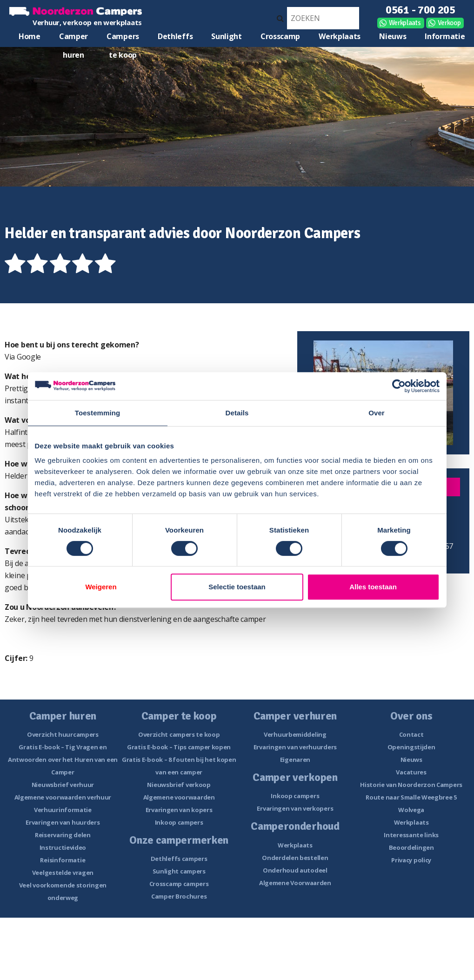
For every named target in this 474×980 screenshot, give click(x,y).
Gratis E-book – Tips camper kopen (179, 747)
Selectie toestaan (237, 587)
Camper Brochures (179, 896)
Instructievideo (63, 847)
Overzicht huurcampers (63, 734)
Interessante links (411, 835)
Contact (411, 734)
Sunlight (227, 36)
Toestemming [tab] (98, 413)
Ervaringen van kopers (179, 810)
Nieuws (393, 36)
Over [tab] (377, 413)
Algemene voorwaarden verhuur (63, 797)
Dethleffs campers (179, 859)
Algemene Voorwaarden (295, 883)
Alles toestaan (373, 587)
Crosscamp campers (179, 884)
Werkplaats (405, 23)
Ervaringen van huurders (63, 822)
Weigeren (101, 587)
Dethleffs (175, 36)
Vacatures (411, 772)
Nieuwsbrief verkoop (179, 785)
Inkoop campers (179, 822)
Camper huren (73, 38)
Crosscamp (280, 36)
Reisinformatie (63, 860)
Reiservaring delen (63, 835)
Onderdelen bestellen (295, 858)
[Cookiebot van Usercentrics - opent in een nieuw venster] (399, 386)
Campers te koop (123, 38)
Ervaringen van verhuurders (295, 747)
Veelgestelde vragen (63, 873)
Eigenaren (295, 760)
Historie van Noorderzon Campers (411, 785)
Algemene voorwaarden (179, 797)
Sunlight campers (179, 871)
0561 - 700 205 (421, 10)
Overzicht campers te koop (179, 734)
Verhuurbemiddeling (295, 734)
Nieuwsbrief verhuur (63, 785)
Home (30, 36)
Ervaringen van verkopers (295, 808)
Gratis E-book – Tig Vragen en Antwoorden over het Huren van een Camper (63, 760)
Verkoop (449, 23)
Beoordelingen (411, 847)
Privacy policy (411, 860)
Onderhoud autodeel (295, 870)
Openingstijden (411, 747)
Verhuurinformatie (63, 810)
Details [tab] (237, 413)
